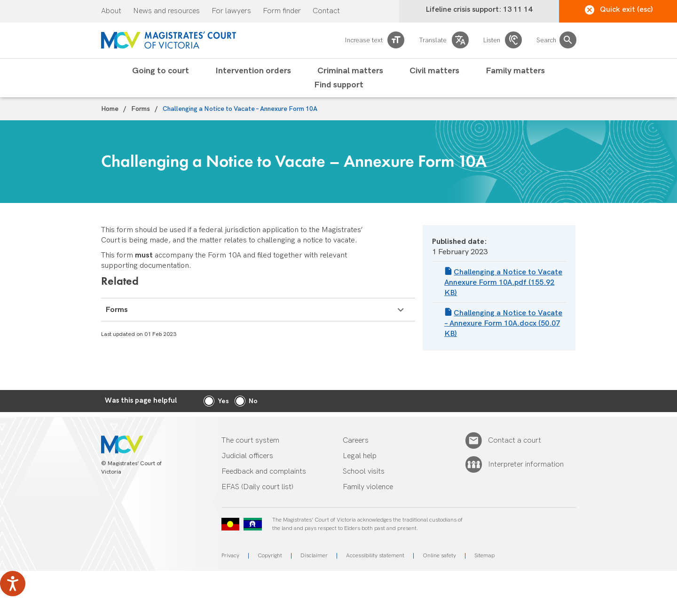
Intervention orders (253, 71)
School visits (364, 472)
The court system (250, 441)
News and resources (166, 11)
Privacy (230, 556)
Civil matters (434, 71)
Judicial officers (247, 456)
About (111, 11)
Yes (223, 401)
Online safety (439, 556)
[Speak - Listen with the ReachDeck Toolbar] (13, 584)
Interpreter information (526, 465)
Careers (356, 441)
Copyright (270, 556)
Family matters (515, 71)
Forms (141, 109)
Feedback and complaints (264, 472)
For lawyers (231, 11)
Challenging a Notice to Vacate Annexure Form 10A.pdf (503, 283)
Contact (326, 11)
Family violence (368, 487)
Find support (339, 85)
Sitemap (484, 556)
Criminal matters (350, 71)
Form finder (282, 11)
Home (110, 109)
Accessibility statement (375, 556)
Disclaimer (314, 556)
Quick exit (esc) (619, 10)
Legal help (360, 456)
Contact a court (515, 441)
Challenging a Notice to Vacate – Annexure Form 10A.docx (503, 324)
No (253, 401)
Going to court (161, 71)
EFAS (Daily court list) (257, 487)
